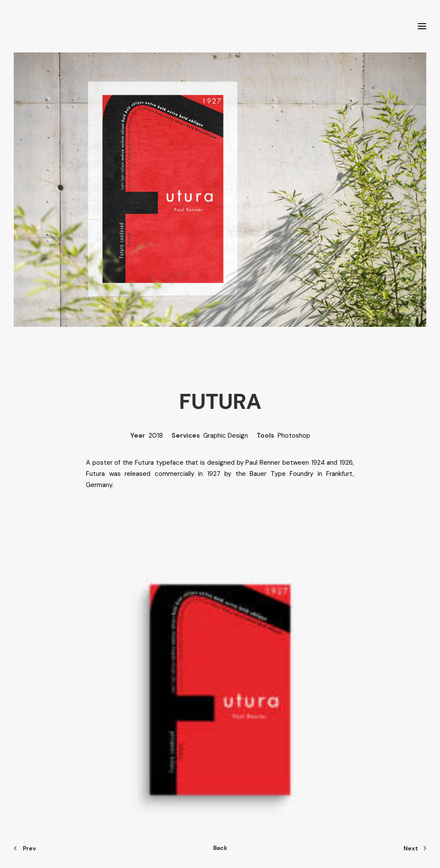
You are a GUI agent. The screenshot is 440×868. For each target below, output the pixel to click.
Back (220, 848)
